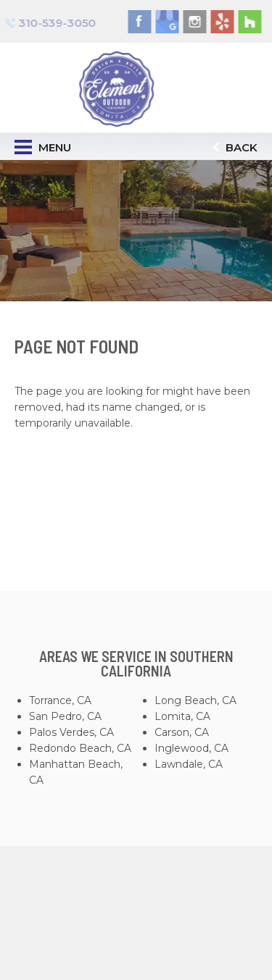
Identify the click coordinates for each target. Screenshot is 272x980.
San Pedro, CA (65, 716)
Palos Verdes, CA (71, 732)
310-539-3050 (53, 22)
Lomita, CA (182, 716)
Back (235, 147)
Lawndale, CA (189, 764)
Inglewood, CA (191, 748)
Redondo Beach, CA (80, 748)
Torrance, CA (60, 700)
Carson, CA (182, 732)
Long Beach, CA (195, 700)
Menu (43, 147)
